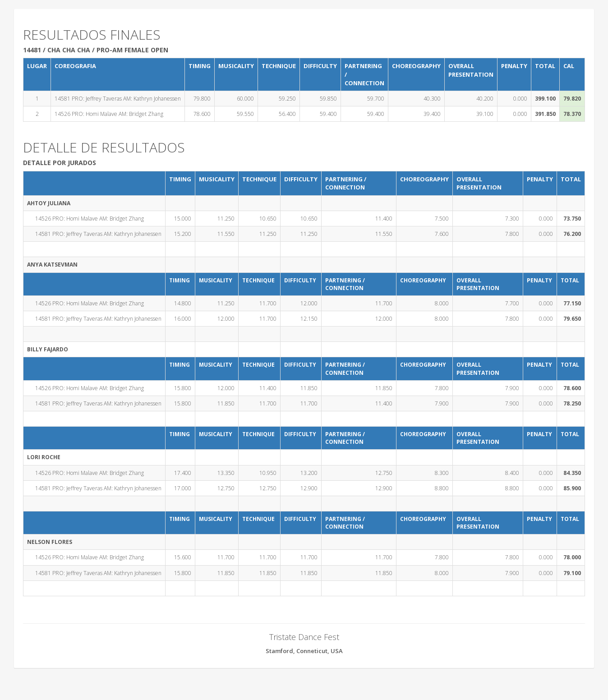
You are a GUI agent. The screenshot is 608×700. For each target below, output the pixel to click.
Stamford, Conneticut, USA (304, 651)
